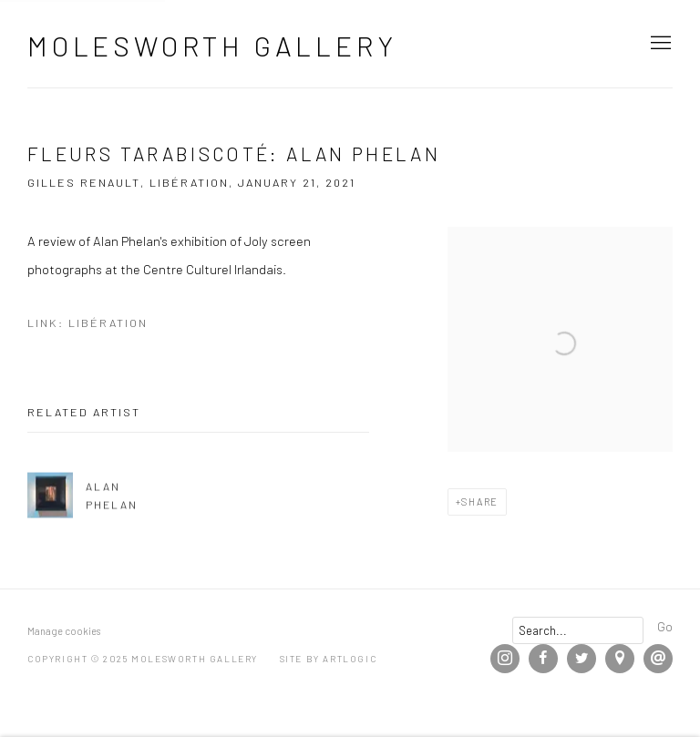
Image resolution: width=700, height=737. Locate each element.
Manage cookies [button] (64, 631)
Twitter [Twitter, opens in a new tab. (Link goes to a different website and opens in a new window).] (582, 659)
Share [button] (480, 502)
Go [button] (665, 626)
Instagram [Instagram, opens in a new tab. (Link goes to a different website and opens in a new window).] (505, 659)
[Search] (578, 630)
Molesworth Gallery (212, 46)
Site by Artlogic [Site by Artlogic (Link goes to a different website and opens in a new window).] (329, 659)
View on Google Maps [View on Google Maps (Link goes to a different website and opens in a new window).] (620, 659)
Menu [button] (659, 44)
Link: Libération (87, 322)
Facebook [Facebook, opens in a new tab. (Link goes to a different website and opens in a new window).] (543, 659)
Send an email (658, 659)
